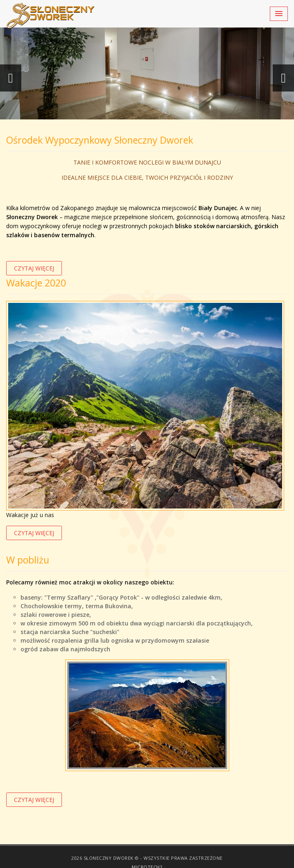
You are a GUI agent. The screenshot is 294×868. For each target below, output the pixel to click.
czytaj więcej (34, 268)
